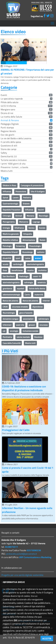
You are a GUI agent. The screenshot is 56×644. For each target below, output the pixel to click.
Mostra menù (53, 22)
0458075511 (11, 547)
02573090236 (34, 550)
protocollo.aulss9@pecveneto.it (22, 554)
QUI (16, 620)
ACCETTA (47, 639)
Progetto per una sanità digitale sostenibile (22, 575)
